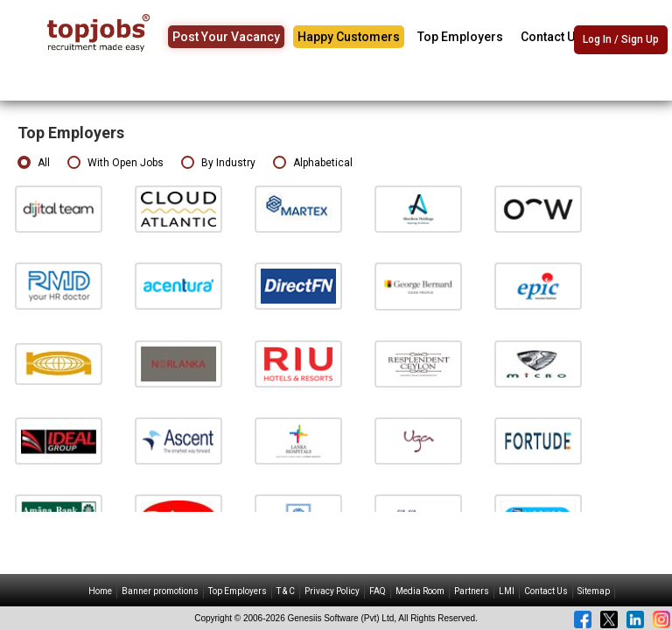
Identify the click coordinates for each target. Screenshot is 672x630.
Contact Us (551, 37)
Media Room (420, 591)
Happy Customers (349, 37)
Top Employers (460, 37)
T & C (286, 591)
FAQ (378, 591)
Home (100, 591)
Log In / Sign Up (621, 39)
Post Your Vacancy (226, 37)
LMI (507, 591)
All (34, 163)
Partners (472, 591)
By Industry (218, 163)
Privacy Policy (332, 591)
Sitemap (594, 591)
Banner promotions (160, 591)
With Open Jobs (115, 163)
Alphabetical (313, 163)
